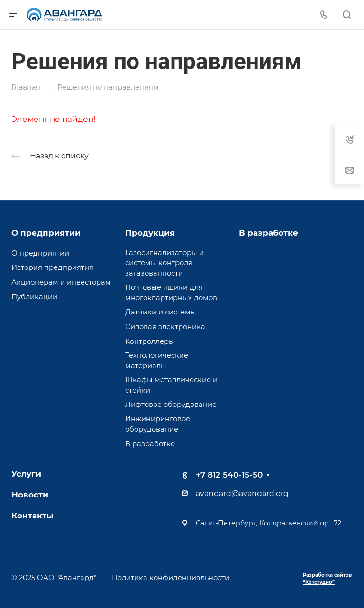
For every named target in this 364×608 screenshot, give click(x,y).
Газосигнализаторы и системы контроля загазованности (164, 263)
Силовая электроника (165, 327)
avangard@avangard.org (242, 493)
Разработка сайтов (327, 579)
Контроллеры (150, 341)
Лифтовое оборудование (171, 405)
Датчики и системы (161, 312)
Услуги (26, 474)
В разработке (150, 444)
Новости (30, 495)
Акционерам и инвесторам (61, 282)
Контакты (32, 516)
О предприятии (46, 233)
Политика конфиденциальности (171, 578)
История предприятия (52, 267)
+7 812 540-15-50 (229, 475)
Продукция (150, 233)
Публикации (34, 297)
